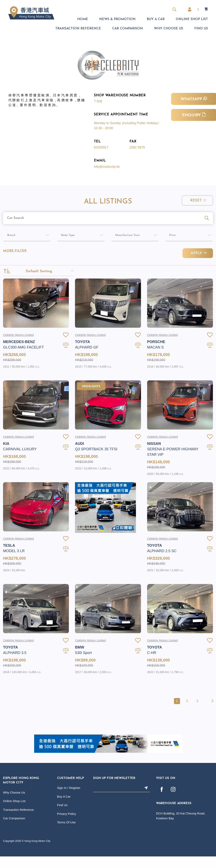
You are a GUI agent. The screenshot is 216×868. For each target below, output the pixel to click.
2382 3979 (137, 147)
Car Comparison (128, 29)
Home (83, 19)
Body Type (66, 236)
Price (169, 236)
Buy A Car (156, 19)
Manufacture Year (126, 236)
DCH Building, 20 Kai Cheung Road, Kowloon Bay (181, 828)
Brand (8, 236)
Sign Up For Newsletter (114, 791)
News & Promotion (117, 19)
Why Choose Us (169, 29)
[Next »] (212, 713)
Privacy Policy (67, 826)
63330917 (101, 147)
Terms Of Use (66, 835)
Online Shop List (192, 19)
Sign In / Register (69, 800)
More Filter (15, 252)
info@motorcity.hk (107, 167)
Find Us (201, 29)
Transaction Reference (78, 29)
